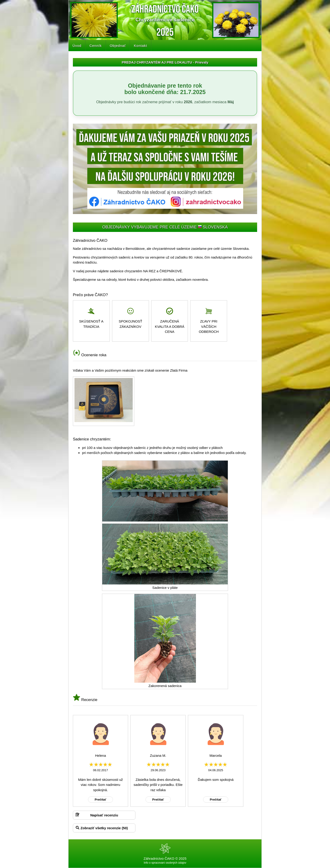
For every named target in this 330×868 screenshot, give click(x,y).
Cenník (96, 46)
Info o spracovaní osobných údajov (165, 863)
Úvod (77, 46)
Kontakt (140, 46)
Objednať (118, 46)
